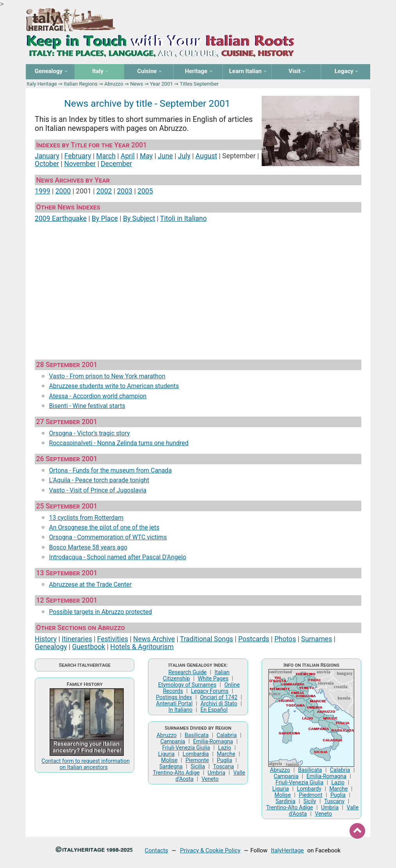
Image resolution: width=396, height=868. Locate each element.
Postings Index (174, 697)
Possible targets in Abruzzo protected (100, 612)
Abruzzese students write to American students (114, 386)
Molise (169, 760)
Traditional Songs (207, 639)
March (106, 156)
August (207, 156)
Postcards (254, 639)
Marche (226, 754)
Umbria (217, 773)
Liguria (167, 754)
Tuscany (334, 801)
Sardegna (171, 766)
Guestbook (89, 647)
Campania (173, 741)
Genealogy (51, 647)
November (80, 164)
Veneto (210, 779)
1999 (43, 191)
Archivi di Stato (219, 703)
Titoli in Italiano (184, 218)
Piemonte (197, 760)
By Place (105, 218)
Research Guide (187, 672)
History (46, 639)
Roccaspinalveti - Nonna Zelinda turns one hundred (119, 443)
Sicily (310, 801)
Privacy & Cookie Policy (210, 850)
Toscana (223, 766)
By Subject (139, 218)
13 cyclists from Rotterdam (86, 518)
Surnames (317, 639)
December (116, 164)
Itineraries (77, 639)
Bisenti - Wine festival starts (87, 406)
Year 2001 (161, 84)
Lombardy (309, 789)
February (78, 156)
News (136, 84)
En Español (214, 710)
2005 (145, 191)
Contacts (157, 850)
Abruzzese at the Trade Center (90, 584)
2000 (63, 191)
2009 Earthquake (61, 218)
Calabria (227, 735)
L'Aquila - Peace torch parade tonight (99, 480)
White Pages (213, 678)
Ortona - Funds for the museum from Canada (110, 470)
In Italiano (180, 710)
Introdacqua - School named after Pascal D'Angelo (117, 557)
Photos (285, 639)
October (47, 164)
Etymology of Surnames (187, 685)
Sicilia (198, 766)
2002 (104, 191)
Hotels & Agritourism (142, 647)
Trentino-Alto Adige (176, 773)
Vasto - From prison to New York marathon (107, 376)
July (184, 156)
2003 (125, 191)
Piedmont (310, 795)
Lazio (225, 748)
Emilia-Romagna (213, 741)
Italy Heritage (42, 84)
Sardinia (286, 801)
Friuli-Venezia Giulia (186, 748)
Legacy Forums (210, 691)
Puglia (224, 760)
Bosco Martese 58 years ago (88, 547)
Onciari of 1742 (219, 697)
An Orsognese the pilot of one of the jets (104, 527)
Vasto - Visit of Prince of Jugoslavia (97, 490)
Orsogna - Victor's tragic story (89, 433)
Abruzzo (114, 84)
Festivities (113, 639)
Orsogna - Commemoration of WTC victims (108, 537)
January (47, 156)
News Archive (154, 639)
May (146, 156)
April (128, 156)
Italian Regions (81, 84)
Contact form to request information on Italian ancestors (86, 764)
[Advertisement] (198, 288)
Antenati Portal (174, 703)
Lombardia (196, 754)
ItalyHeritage (287, 850)
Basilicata (197, 735)
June (165, 156)
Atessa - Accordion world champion (98, 396)
